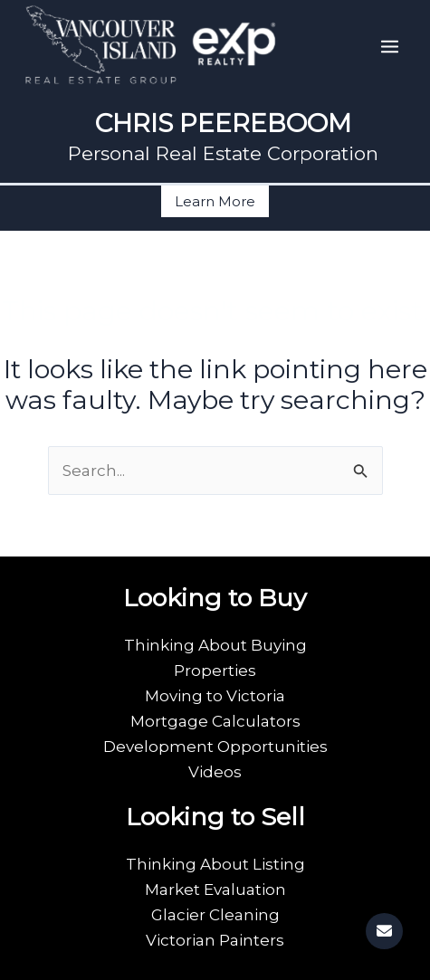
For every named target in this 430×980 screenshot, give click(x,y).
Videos (215, 772)
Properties (215, 671)
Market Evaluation (215, 890)
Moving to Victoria (215, 696)
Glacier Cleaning (215, 915)
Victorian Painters (215, 940)
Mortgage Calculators (215, 721)
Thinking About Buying (215, 645)
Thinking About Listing (215, 864)
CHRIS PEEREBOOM (223, 123)
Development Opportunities (215, 747)
